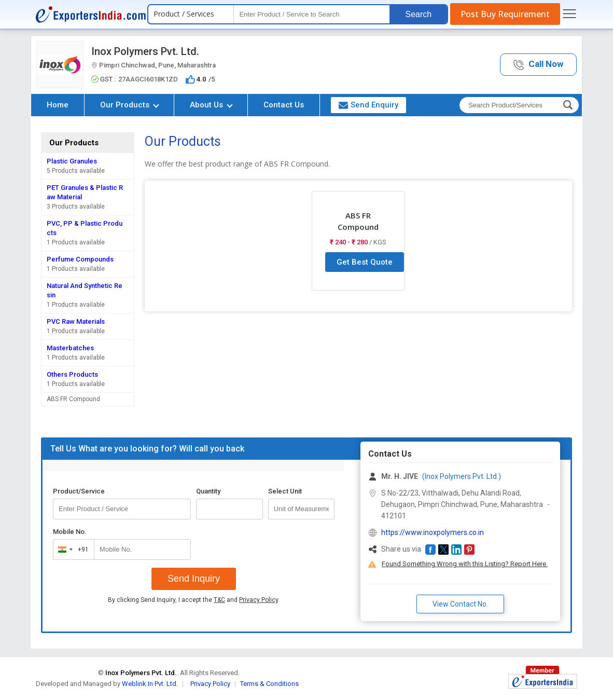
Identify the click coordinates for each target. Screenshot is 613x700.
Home (58, 105)
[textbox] (312, 14)
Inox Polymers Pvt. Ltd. (145, 51)
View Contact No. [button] (460, 604)
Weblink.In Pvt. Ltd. (150, 684)
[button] (538, 65)
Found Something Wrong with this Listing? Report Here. (465, 564)
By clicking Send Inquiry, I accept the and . (194, 600)
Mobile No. (70, 532)
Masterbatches (70, 348)
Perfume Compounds (80, 259)
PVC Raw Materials (76, 321)
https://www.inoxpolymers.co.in (433, 532)
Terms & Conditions (269, 684)
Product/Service (79, 491)
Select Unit (285, 491)
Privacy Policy (259, 600)
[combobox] (71, 550)
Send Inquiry (194, 579)
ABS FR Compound (73, 399)
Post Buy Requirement (505, 14)
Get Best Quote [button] (365, 262)
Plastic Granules (72, 161)
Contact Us (284, 105)
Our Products (130, 105)
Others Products (72, 374)
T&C (219, 600)
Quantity (208, 491)
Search (418, 14)
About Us (211, 105)
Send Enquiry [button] (368, 105)
